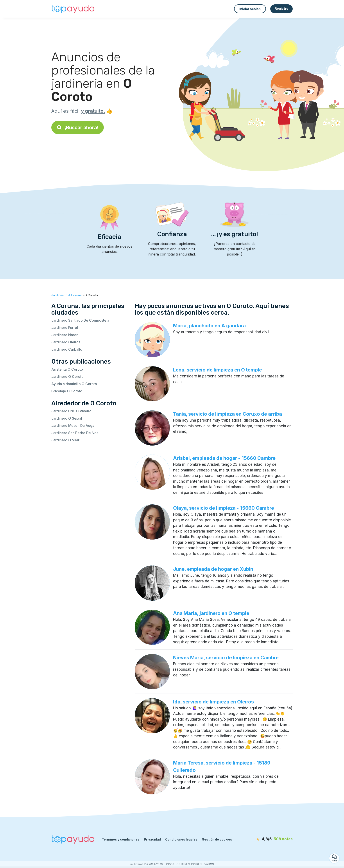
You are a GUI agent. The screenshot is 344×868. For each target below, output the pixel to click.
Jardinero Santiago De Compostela (80, 320)
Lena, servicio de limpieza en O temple (218, 370)
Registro (281, 8)
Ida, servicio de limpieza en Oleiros (213, 702)
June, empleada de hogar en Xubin (213, 569)
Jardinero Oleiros (66, 342)
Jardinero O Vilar (65, 440)
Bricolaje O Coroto (67, 391)
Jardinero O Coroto (67, 377)
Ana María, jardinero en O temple (211, 613)
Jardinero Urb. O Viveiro (71, 411)
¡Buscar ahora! (78, 127)
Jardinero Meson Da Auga (73, 426)
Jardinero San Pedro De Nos (75, 433)
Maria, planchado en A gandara (209, 326)
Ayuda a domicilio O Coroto (74, 384)
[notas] (267, 839)
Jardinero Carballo (67, 349)
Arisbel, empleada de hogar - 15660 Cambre (224, 458)
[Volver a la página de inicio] (73, 9)
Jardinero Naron (65, 335)
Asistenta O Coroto (67, 369)
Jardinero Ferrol (65, 328)
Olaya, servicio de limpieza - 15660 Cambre (224, 508)
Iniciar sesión (250, 9)
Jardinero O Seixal (67, 418)
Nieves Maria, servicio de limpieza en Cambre (226, 658)
